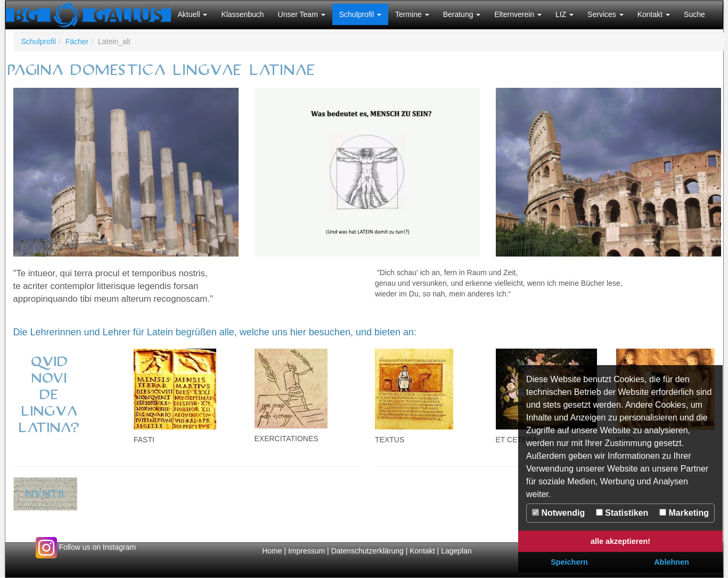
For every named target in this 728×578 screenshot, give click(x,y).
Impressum (306, 551)
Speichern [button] (569, 562)
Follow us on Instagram (86, 547)
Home (272, 551)
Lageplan (456, 551)
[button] (193, 14)
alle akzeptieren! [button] (620, 541)
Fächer (77, 42)
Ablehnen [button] (672, 562)
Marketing (684, 513)
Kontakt (422, 551)
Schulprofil (39, 42)
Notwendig (558, 513)
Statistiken (622, 513)
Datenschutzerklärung (369, 551)
